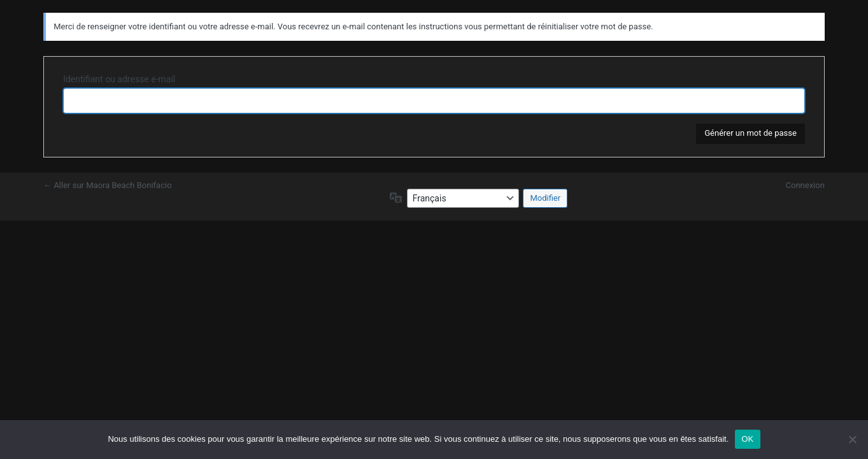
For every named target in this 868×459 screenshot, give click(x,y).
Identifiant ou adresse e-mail (119, 79)
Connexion (805, 185)
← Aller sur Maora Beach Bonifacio (107, 185)
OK (747, 439)
